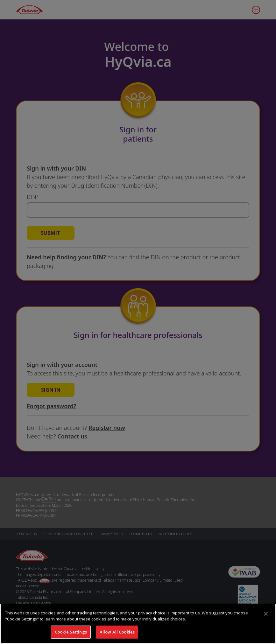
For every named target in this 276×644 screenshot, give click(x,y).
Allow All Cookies (117, 634)
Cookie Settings (71, 634)
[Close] (266, 616)
